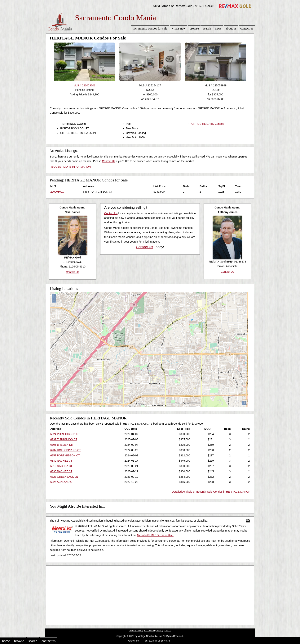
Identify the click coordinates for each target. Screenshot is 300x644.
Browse (194, 28)
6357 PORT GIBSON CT (65, 455)
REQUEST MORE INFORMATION (70, 167)
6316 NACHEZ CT (61, 466)
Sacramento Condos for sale (150, 28)
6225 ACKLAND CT (62, 482)
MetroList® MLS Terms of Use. (155, 535)
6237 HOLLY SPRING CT (66, 450)
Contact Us (247, 28)
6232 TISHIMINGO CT (64, 439)
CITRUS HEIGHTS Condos (208, 124)
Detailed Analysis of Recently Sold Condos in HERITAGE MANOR (211, 492)
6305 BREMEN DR (62, 445)
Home (6, 641)
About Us (231, 28)
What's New (179, 28)
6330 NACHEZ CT (61, 471)
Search (207, 28)
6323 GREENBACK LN (64, 477)
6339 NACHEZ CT (61, 461)
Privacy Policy (136, 631)
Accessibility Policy (154, 631)
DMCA (168, 631)
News (218, 28)
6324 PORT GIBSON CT (65, 434)
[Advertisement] (150, 594)
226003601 (57, 192)
